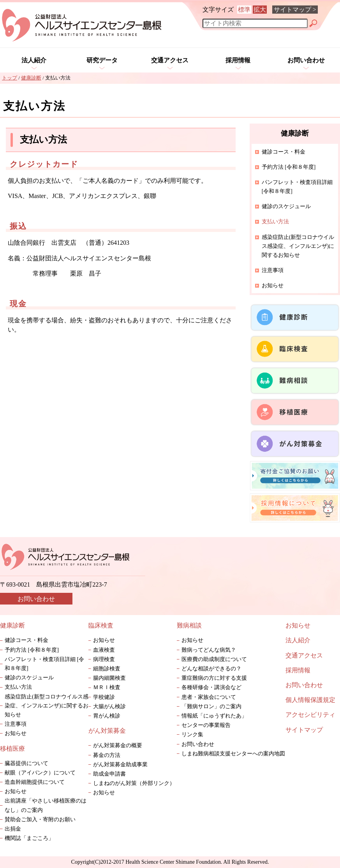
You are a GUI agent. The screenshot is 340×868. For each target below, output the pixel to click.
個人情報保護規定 (310, 700)
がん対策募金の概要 (118, 745)
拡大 (260, 10)
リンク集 (192, 735)
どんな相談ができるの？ (211, 669)
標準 (244, 10)
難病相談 (189, 625)
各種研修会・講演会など (211, 687)
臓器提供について (26, 763)
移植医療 (12, 749)
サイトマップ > (295, 10)
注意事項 (273, 270)
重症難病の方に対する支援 (214, 678)
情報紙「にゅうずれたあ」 (220, 716)
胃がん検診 (107, 716)
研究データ (102, 60)
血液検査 (104, 650)
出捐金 (13, 829)
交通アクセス (170, 60)
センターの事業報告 (206, 725)
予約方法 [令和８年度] (289, 167)
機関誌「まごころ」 (29, 838)
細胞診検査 (107, 669)
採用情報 (238, 60)
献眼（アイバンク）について (40, 773)
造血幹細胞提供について (35, 782)
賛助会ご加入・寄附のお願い (40, 819)
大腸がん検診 (109, 706)
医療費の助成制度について (214, 659)
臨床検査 (101, 625)
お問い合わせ (306, 60)
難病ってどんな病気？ (209, 650)
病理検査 (104, 659)
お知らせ (273, 286)
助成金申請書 (109, 774)
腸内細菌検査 (109, 678)
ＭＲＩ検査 (107, 687)
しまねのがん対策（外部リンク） (134, 783)
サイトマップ (304, 730)
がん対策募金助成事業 (120, 765)
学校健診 (104, 697)
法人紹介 (34, 60)
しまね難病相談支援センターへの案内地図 (233, 754)
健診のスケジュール (286, 206)
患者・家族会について (209, 697)
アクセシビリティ (310, 715)
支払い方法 (18, 687)
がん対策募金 (107, 731)
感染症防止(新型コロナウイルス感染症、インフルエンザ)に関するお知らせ (298, 246)
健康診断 (12, 625)
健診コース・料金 (284, 152)
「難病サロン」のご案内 (214, 706)
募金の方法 (107, 755)
